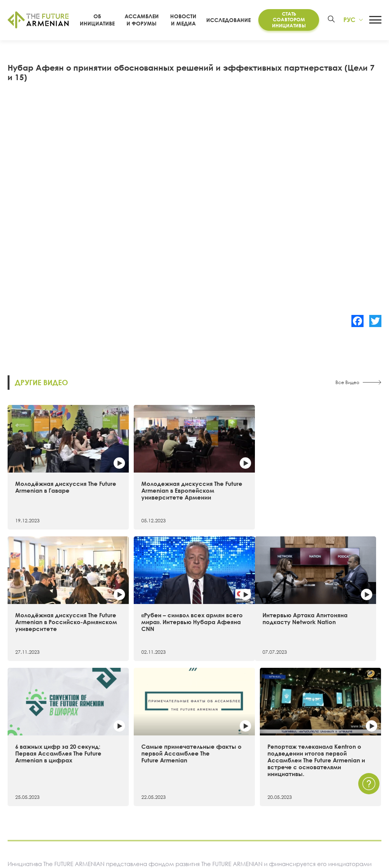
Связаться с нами (318, 768)
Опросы (235, 807)
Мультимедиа (243, 794)
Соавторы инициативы (38, 807)
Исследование (233, 20)
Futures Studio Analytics (124, 782)
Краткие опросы (247, 820)
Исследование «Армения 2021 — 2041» (146, 768)
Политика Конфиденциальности (338, 782)
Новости (236, 768)
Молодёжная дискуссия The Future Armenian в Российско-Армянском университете (242, 475)
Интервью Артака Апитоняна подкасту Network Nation (46, 592)
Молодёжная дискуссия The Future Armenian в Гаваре (51, 472)
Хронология (23, 794)
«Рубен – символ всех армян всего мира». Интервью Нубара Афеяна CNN (333, 475)
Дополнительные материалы (132, 794)
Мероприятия (242, 782)
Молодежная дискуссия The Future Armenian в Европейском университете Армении (146, 475)
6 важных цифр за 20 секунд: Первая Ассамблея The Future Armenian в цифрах (142, 596)
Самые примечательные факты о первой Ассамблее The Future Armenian (242, 596)
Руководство (24, 820)
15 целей (20, 782)
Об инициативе (28, 768)
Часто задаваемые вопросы (333, 794)
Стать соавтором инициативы (290, 20)
